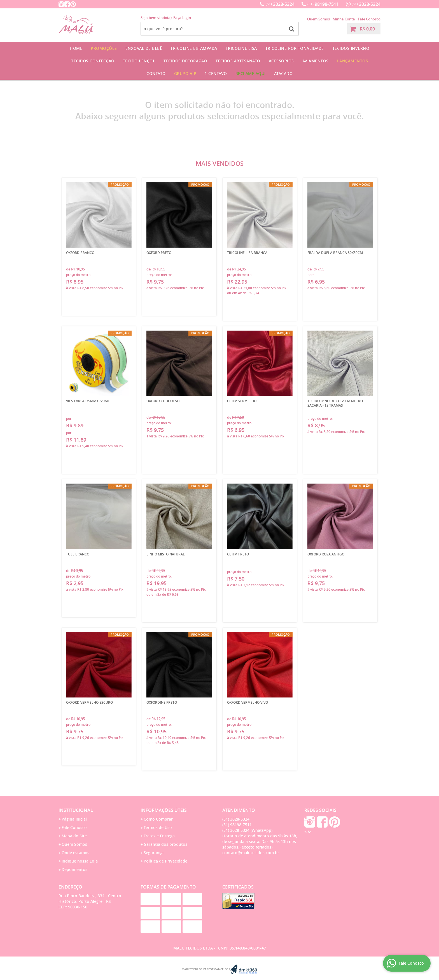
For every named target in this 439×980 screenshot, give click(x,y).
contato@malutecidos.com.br (251, 853)
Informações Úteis (164, 810)
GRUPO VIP (185, 73)
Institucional (76, 810)
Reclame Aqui (251, 73)
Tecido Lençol (139, 61)
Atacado (283, 73)
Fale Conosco (369, 19)
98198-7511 (323, 4)
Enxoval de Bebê (144, 48)
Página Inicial (74, 819)
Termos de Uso (158, 827)
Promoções (104, 48)
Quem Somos (318, 19)
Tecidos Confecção (93, 61)
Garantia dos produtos (165, 844)
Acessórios (281, 61)
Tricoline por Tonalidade (295, 48)
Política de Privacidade (165, 861)
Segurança (154, 853)
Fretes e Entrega (159, 836)
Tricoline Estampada (194, 48)
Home (76, 48)
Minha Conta (344, 19)
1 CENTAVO (216, 73)
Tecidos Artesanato (238, 61)
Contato (156, 73)
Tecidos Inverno (351, 48)
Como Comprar (158, 819)
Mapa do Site (74, 836)
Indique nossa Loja (80, 861)
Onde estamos (75, 853)
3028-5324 (280, 4)
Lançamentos (353, 61)
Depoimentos (74, 869)
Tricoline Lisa (241, 48)
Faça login (182, 18)
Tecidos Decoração (185, 61)
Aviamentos (316, 61)
